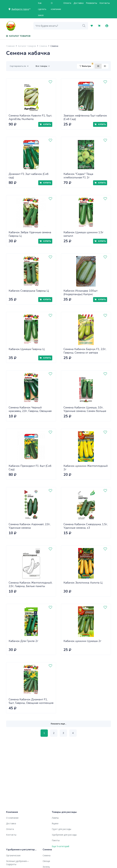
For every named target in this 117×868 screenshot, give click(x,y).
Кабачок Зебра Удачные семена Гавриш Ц (30, 234)
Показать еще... (58, 724)
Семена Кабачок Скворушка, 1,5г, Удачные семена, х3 (86, 526)
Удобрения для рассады (64, 835)
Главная (10, 46)
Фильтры (86, 65)
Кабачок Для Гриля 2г (23, 641)
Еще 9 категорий (60, 846)
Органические (13, 855)
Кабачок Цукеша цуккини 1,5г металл (83, 234)
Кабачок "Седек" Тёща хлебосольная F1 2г (78, 176)
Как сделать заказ (42, 9)
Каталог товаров (27, 46)
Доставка (79, 3)
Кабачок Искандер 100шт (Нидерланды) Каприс (81, 292)
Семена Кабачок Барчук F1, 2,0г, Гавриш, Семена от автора (85, 351)
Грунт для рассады (61, 829)
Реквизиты (91, 3)
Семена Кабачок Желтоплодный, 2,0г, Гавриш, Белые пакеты (30, 584)
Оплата (67, 3)
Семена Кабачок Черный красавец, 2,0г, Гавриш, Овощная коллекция (30, 411)
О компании (56, 6)
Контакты (105, 3)
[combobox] (57, 26)
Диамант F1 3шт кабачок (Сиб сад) (29, 176)
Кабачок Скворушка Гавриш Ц (29, 291)
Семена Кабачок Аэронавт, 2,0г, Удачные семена (30, 526)
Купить (45, 124)
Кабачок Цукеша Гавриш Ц (27, 349)
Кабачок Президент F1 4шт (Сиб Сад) (30, 468)
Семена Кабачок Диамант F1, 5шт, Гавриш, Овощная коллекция (31, 701)
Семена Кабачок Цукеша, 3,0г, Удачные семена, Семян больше (85, 409)
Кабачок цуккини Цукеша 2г (82, 641)
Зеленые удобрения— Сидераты (18, 863)
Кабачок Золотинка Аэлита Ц (83, 583)
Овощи (46, 861)
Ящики (55, 823)
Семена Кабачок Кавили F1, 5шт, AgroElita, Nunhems (30, 117)
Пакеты (56, 840)
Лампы (55, 818)
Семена (43, 46)
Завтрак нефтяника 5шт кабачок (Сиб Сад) (85, 117)
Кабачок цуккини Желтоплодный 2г (86, 468)
